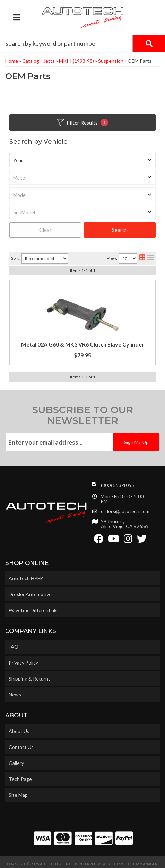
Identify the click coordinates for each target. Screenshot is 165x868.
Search (120, 230)
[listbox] (82, 160)
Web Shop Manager (139, 864)
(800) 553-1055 (118, 485)
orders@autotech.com (125, 511)
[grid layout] (142, 258)
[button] (82, 43)
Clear (45, 230)
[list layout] (151, 258)
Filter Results (82, 123)
